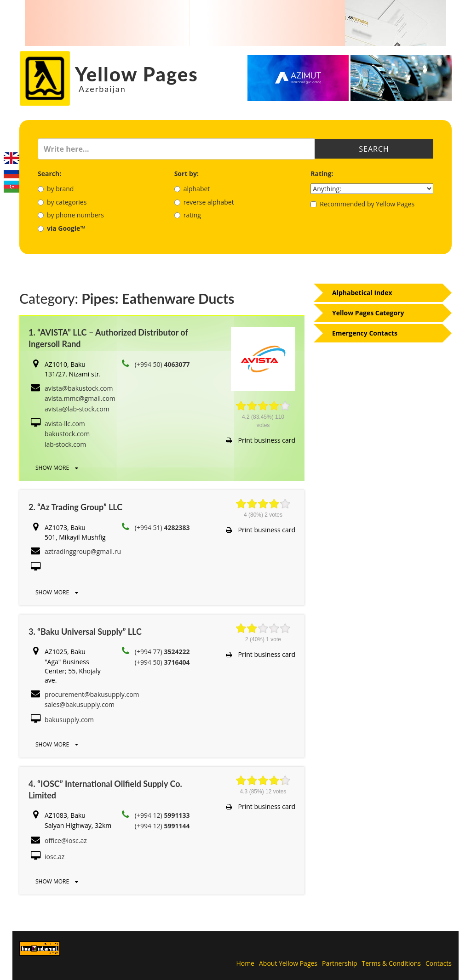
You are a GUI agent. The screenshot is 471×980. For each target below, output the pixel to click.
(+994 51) (162, 527)
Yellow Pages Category (368, 313)
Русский (11, 172)
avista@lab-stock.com (77, 409)
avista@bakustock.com (79, 388)
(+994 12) (162, 815)
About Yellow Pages (288, 963)
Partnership (339, 963)
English (11, 158)
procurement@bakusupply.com (92, 694)
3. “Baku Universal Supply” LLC (85, 632)
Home (245, 963)
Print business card (261, 440)
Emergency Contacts (365, 333)
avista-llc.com (65, 424)
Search (374, 149)
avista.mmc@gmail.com (80, 398)
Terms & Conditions (392, 963)
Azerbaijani (11, 187)
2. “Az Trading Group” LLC (75, 507)
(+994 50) (162, 364)
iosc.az (55, 857)
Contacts (439, 963)
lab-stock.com (65, 444)
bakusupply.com (69, 720)
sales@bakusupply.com (80, 704)
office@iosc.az (66, 840)
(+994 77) (162, 652)
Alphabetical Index (362, 293)
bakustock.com (67, 434)
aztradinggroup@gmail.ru (83, 551)
